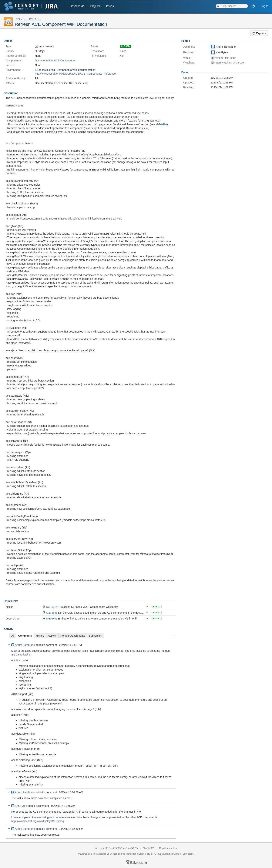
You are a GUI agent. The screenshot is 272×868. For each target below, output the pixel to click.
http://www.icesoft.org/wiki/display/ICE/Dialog (38, 821)
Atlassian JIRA (103, 848)
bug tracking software (168, 854)
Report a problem (168, 848)
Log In (265, 6)
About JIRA (149, 848)
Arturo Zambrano (23, 645)
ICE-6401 (52, 619)
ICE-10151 (53, 607)
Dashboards (77, 6)
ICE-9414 (35, 19)
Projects (95, 6)
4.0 (122, 56)
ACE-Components (65, 60)
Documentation (44, 60)
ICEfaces (20, 19)
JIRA (109, 854)
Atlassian (136, 862)
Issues (110, 6)
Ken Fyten (19, 806)
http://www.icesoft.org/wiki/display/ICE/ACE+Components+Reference (75, 74)
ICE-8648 (52, 613)
